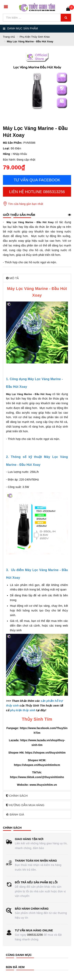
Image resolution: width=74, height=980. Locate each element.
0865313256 (35, 935)
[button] (37, 278)
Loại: (6, 148)
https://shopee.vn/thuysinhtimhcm (37, 765)
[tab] (37, 278)
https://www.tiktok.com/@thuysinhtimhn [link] (37, 777)
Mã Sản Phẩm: (13, 143)
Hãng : (7, 154)
